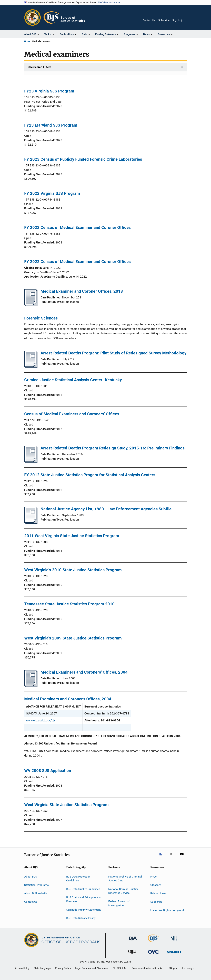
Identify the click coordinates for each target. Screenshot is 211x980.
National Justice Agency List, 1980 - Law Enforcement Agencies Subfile (106, 509)
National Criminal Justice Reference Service (123, 891)
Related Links (158, 893)
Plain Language (42, 968)
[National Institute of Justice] (174, 941)
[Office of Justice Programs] (33, 17)
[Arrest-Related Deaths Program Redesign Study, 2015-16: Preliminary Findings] (31, 462)
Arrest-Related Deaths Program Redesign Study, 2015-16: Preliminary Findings (113, 448)
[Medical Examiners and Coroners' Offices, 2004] (31, 686)
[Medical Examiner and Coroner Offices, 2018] (31, 305)
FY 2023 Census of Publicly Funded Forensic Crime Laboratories (83, 159)
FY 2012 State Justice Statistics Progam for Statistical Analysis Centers (90, 475)
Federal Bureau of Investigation (119, 903)
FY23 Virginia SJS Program (49, 91)
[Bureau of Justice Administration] (133, 941)
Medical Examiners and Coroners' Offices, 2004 (84, 672)
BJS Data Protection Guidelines (78, 878)
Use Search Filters (40, 67)
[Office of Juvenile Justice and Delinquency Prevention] (133, 955)
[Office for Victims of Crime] (153, 954)
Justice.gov (188, 968)
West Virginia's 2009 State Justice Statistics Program (73, 638)
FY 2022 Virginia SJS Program (52, 193)
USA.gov (172, 968)
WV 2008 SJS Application (48, 771)
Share (187, 23)
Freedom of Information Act (148, 968)
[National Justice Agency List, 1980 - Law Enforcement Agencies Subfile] (31, 523)
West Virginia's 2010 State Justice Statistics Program (73, 570)
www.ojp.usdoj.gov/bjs (41, 720)
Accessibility (22, 968)
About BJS (31, 876)
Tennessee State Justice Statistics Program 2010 (69, 604)
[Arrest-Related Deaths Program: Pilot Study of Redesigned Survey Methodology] (31, 367)
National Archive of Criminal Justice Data (125, 878)
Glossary (156, 885)
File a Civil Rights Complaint (167, 910)
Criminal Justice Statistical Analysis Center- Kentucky (73, 380)
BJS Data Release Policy (81, 918)
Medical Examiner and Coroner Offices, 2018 (82, 291)
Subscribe (164, 20)
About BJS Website (36, 893)
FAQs (153, 876)
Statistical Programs (36, 885)
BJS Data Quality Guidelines (83, 889)
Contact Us (149, 20)
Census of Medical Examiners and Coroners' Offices (72, 414)
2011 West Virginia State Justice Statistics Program (72, 536)
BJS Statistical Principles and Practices (84, 899)
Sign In (176, 20)
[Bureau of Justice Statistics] (153, 943)
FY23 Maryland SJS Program (51, 125)
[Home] (64, 17)
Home (27, 41)
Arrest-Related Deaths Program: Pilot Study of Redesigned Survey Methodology (113, 353)
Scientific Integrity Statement (83, 910)
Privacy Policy (63, 968)
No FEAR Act (120, 968)
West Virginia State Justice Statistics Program (66, 805)
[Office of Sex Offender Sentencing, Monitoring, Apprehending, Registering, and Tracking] (174, 954)
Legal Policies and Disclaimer (92, 968)
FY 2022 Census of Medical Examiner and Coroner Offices (77, 228)
